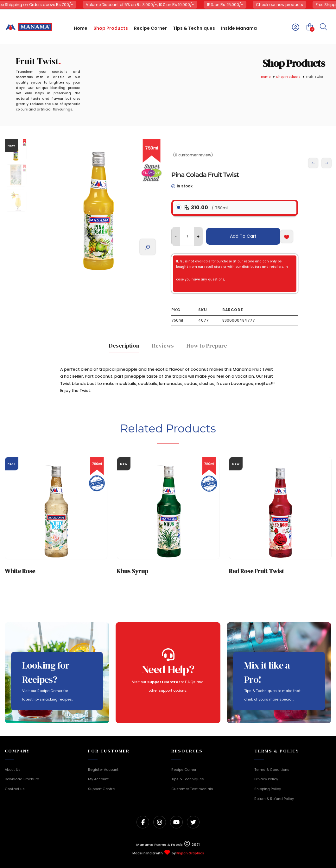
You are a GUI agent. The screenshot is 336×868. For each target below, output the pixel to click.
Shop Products (288, 77)
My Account (98, 779)
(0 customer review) (193, 155)
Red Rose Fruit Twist (257, 571)
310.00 (206, 208)
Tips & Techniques (188, 779)
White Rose (20, 571)
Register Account (103, 770)
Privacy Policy (266, 779)
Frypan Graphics (190, 853)
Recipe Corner (184, 770)
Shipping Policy (268, 789)
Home (266, 77)
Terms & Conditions (272, 770)
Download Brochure (22, 779)
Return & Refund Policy (274, 799)
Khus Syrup (133, 571)
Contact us (15, 789)
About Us (13, 770)
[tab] (124, 347)
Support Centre (101, 789)
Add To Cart (243, 236)
